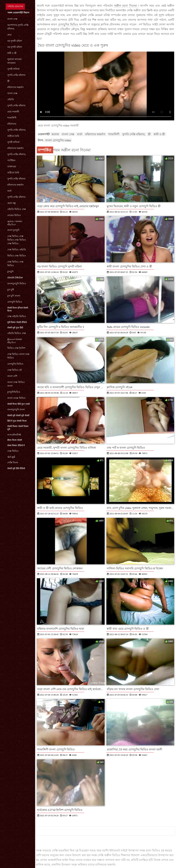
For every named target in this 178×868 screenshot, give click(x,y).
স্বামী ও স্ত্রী (12, 53)
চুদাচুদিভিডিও (14, 392)
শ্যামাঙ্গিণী (12, 118)
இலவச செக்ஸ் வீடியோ (15, 341)
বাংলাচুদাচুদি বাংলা (16, 410)
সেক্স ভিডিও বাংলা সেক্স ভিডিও (18, 356)
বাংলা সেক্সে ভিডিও (16, 398)
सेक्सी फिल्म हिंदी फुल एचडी (19, 404)
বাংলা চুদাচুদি (13, 230)
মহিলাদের (12, 124)
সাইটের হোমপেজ (15, 6)
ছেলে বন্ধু (11, 203)
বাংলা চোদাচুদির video (58, 140)
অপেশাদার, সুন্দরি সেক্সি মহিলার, (18, 27)
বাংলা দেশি (12, 376)
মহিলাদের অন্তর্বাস (15, 87)
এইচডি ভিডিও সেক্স (17, 209)
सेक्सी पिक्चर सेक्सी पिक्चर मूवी (18, 428)
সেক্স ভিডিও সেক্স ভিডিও (15, 264)
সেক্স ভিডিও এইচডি (17, 250)
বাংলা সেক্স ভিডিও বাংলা (16, 384)
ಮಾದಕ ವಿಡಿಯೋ (15, 277)
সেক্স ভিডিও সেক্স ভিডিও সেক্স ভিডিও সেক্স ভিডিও (17, 240)
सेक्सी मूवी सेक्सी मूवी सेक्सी (18, 415)
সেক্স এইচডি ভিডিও (17, 316)
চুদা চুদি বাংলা (14, 296)
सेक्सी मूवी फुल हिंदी (15, 328)
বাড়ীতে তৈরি (13, 136)
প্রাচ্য (9, 35)
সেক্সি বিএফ (13, 462)
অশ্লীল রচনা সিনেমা (126, 6)
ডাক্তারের (12, 166)
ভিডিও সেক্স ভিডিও (17, 256)
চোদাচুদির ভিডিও (15, 364)
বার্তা (9, 191)
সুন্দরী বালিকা (13, 69)
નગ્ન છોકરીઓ (14, 435)
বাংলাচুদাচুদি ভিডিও (17, 284)
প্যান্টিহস (11, 160)
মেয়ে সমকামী (13, 112)
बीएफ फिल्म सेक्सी (15, 440)
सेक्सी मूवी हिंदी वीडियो (16, 468)
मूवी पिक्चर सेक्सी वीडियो (17, 322)
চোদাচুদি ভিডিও (15, 302)
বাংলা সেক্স (12, 19)
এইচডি (11, 99)
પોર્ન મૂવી (11, 457)
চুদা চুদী (11, 290)
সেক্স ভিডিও (13, 451)
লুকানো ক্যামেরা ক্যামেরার (15, 61)
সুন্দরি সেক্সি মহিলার (16, 75)
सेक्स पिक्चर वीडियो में (16, 445)
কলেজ (55, 134)
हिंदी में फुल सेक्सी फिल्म (17, 421)
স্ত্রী (8, 81)
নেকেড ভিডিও (14, 215)
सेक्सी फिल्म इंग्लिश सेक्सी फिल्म (18, 309)
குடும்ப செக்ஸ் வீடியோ (15, 223)
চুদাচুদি (10, 272)
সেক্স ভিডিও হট (15, 370)
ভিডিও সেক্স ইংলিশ (16, 348)
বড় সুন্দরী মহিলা (15, 41)
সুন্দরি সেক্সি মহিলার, (17, 130)
